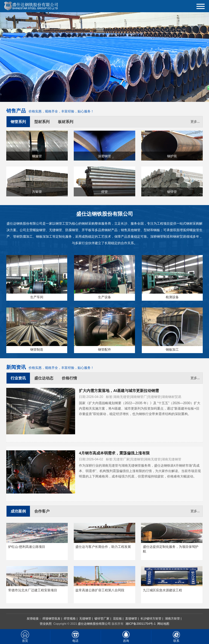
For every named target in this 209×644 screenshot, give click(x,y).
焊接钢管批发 (51, 618)
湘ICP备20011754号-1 (140, 624)
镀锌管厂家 (102, 618)
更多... (195, 122)
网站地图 (163, 624)
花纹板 (117, 618)
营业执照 (46, 624)
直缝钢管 (131, 618)
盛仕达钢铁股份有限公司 (94, 624)
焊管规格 (70, 618)
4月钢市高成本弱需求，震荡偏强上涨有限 (114, 453)
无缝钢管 (85, 618)
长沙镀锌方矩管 (151, 618)
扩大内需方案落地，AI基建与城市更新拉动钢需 (119, 391)
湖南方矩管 (172, 618)
